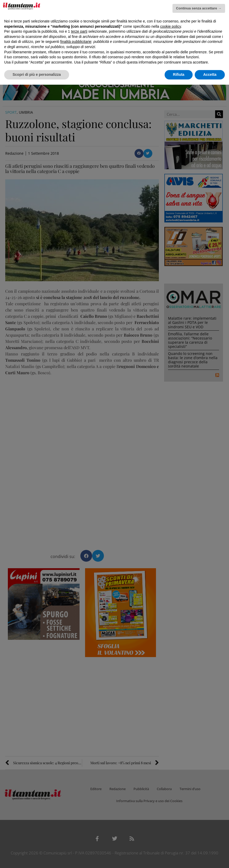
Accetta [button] (210, 74)
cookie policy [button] (171, 26)
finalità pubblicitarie (76, 42)
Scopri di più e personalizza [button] (37, 74)
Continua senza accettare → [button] (199, 8)
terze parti (79, 31)
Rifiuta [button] (179, 74)
